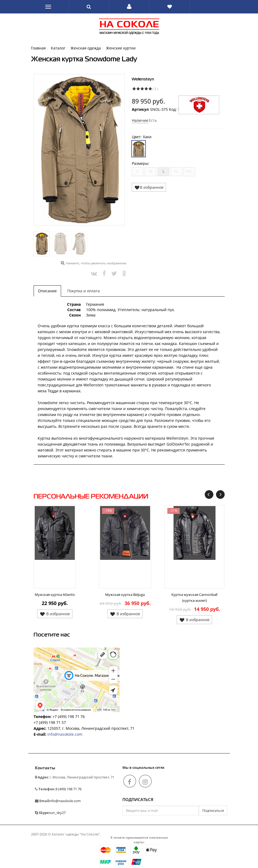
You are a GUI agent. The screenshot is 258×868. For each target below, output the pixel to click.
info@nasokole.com (65, 734)
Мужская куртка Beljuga (125, 595)
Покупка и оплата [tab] (84, 291)
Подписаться (138, 800)
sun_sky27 (57, 813)
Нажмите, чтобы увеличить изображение (96, 263)
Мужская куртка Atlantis (55, 595)
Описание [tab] (47, 291)
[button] (129, 7)
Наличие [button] (140, 120)
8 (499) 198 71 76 (68, 789)
